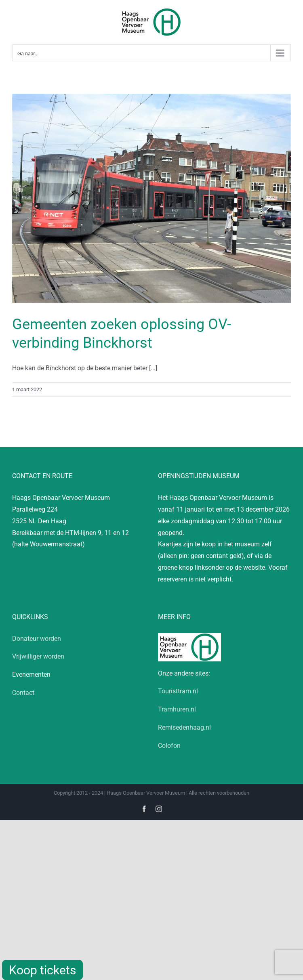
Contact (23, 693)
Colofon (169, 746)
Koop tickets (42, 970)
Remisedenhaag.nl (184, 727)
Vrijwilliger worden (38, 656)
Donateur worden (37, 639)
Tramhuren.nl (177, 709)
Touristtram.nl (178, 691)
